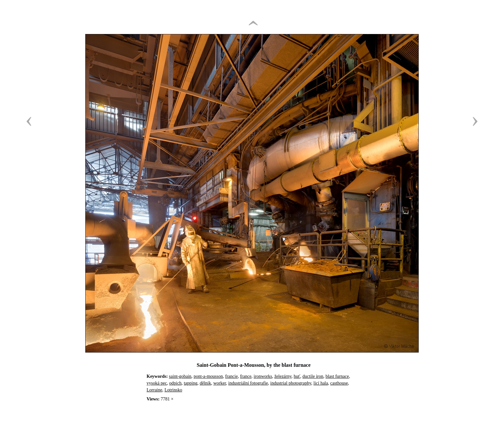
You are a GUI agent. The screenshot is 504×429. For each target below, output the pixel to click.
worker (220, 383)
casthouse (339, 383)
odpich (175, 383)
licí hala (321, 383)
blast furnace (337, 376)
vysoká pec (157, 383)
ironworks (263, 376)
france (246, 376)
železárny (283, 376)
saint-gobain (180, 376)
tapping (191, 383)
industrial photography (291, 383)
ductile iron (313, 376)
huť (297, 376)
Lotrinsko (173, 390)
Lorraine (154, 390)
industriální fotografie (248, 383)
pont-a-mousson (208, 376)
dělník (205, 383)
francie (231, 376)
